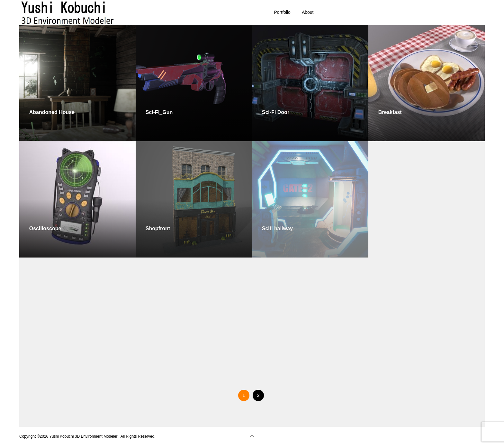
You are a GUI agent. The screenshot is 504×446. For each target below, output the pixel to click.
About (308, 12)
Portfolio (282, 12)
